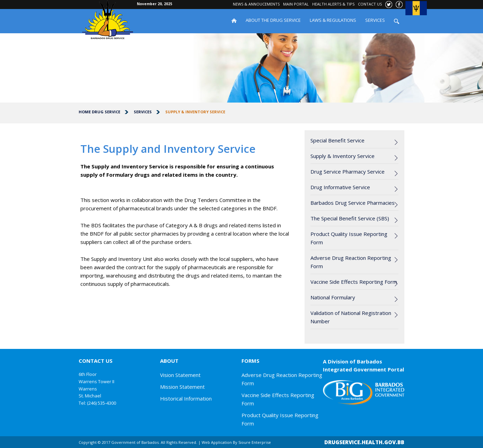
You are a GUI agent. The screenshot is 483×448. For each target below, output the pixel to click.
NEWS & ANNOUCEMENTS (256, 4)
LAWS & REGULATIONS (333, 20)
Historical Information (186, 398)
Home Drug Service (99, 112)
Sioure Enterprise (255, 442)
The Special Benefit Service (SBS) (350, 218)
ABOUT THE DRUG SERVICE (273, 20)
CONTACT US (370, 4)
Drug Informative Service (340, 187)
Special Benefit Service (337, 140)
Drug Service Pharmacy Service (348, 172)
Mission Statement (182, 387)
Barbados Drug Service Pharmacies (353, 203)
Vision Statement (180, 375)
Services (143, 112)
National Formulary (333, 297)
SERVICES (375, 20)
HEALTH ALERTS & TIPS (333, 4)
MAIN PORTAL (296, 4)
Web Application (217, 442)
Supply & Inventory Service (195, 112)
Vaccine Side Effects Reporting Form (354, 282)
